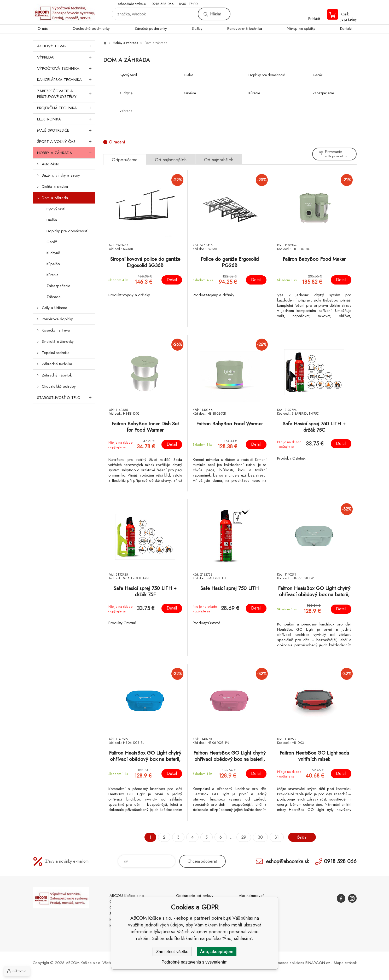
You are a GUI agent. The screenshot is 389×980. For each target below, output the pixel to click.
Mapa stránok (345, 963)
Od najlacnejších (171, 160)
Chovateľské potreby (59, 386)
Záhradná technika (57, 364)
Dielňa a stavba (55, 187)
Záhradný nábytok (57, 375)
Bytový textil (56, 209)
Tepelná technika (56, 353)
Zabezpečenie (58, 286)
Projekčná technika (66, 108)
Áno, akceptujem (217, 952)
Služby (197, 28)
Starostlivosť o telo (66, 398)
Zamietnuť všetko (172, 952)
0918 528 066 (163, 4)
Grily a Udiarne (54, 308)
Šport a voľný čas (66, 142)
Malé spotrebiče (66, 130)
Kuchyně (53, 253)
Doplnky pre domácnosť (67, 231)
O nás (43, 28)
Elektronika (66, 119)
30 (258, 837)
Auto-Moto (51, 164)
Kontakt (346, 28)
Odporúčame (125, 160)
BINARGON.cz (318, 963)
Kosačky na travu (56, 330)
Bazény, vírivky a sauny (61, 175)
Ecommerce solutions (286, 963)
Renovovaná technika (245, 28)
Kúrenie (53, 275)
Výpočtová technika (66, 68)
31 (275, 837)
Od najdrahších (219, 160)
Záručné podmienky (151, 28)
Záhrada (54, 297)
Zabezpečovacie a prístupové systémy (66, 94)
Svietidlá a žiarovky (58, 341)
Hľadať (216, 14)
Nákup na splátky (301, 28)
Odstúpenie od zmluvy (195, 896)
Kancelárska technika (66, 80)
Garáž (52, 242)
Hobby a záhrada (66, 153)
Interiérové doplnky (57, 319)
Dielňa (52, 220)
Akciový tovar (66, 46)
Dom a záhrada (55, 198)
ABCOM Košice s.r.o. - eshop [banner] (64, 12)
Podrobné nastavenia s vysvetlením (195, 962)
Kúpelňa (53, 264)
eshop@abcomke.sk (132, 4)
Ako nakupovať (251, 896)
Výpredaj (66, 57)
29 (242, 837)
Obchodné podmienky (91, 28)
